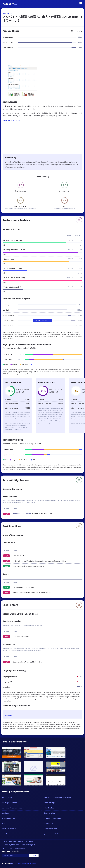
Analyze (34, 856)
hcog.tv (5, 823)
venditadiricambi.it (9, 829)
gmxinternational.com (52, 818)
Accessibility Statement (11, 845)
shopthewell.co (49, 813)
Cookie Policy (20, 848)
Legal (31, 841)
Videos (4, 841)
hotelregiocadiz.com (10, 803)
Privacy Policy (7, 848)
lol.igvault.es (48, 823)
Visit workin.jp (11, 121)
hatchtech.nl (7, 813)
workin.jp (7, 13)
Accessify (10, 4)
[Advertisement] (42, 58)
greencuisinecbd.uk (51, 834)
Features (13, 841)
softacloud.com (50, 808)
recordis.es (6, 834)
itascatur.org (7, 797)
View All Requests (42, 321)
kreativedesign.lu (50, 803)
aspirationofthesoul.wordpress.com (57, 797)
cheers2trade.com (50, 829)
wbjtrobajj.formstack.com (12, 808)
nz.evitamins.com (8, 818)
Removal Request (29, 845)
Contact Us (23, 841)
